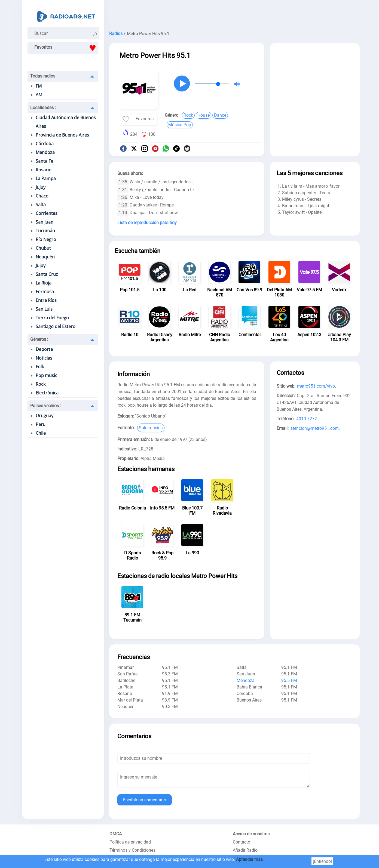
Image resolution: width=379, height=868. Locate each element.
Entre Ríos (46, 300)
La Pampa (46, 178)
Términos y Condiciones (132, 850)
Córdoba (45, 144)
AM (39, 95)
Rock (41, 384)
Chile (41, 433)
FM (39, 86)
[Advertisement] (234, 14)
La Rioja (44, 283)
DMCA (116, 834)
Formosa (45, 292)
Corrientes (47, 213)
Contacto (242, 842)
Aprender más (249, 859)
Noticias (44, 358)
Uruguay (45, 416)
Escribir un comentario (145, 800)
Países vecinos (46, 406)
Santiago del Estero (56, 326)
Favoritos (66, 48)
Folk (40, 367)
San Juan (45, 222)
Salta (41, 205)
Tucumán (45, 231)
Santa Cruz (47, 274)
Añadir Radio (245, 850)
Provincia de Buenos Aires (62, 135)
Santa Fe (44, 161)
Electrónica (47, 393)
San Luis (44, 309)
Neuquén (45, 257)
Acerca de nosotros (251, 834)
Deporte (44, 349)
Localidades (43, 108)
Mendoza (45, 152)
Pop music (46, 375)
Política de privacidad (130, 842)
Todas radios (44, 76)
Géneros (39, 339)
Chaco (42, 196)
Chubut (43, 248)
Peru (41, 424)
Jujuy (41, 187)
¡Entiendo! (322, 861)
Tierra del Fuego (52, 318)
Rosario (44, 170)
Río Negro (46, 239)
